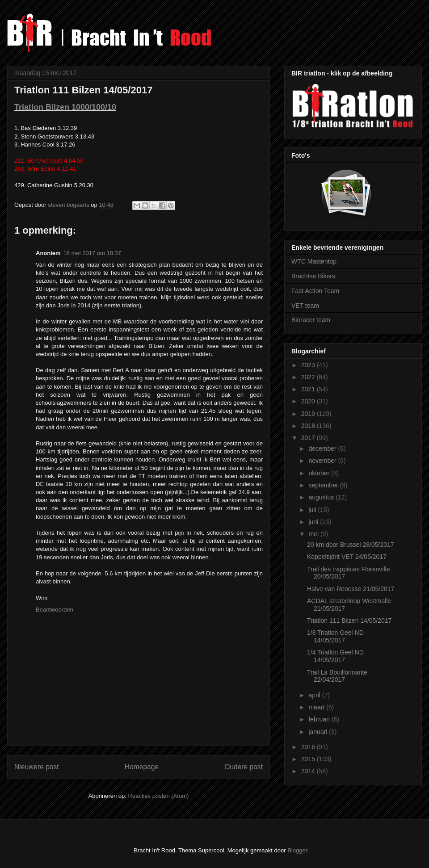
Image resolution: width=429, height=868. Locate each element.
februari (320, 719)
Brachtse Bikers (313, 276)
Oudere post (244, 767)
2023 (309, 365)
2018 (309, 426)
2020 (309, 401)
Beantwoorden (55, 610)
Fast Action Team (315, 291)
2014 (309, 771)
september (324, 485)
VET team (305, 306)
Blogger (297, 850)
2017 (309, 438)
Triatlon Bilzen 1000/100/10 (65, 107)
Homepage (142, 767)
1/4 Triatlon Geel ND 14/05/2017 (335, 656)
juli (313, 510)
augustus (322, 497)
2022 (309, 377)
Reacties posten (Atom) (159, 796)
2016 (309, 747)
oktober (320, 473)
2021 (309, 389)
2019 (309, 414)
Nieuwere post (37, 767)
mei (314, 534)
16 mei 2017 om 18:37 (92, 253)
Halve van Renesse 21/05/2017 (351, 589)
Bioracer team (311, 320)
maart (317, 707)
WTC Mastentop (314, 261)
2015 (309, 759)
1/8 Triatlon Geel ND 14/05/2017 (335, 636)
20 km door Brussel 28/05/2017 (351, 545)
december (323, 449)
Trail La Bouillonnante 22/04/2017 (337, 676)
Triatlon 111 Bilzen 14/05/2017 (349, 621)
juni (314, 522)
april (315, 695)
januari (319, 732)
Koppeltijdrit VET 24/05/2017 (347, 557)
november (323, 461)
